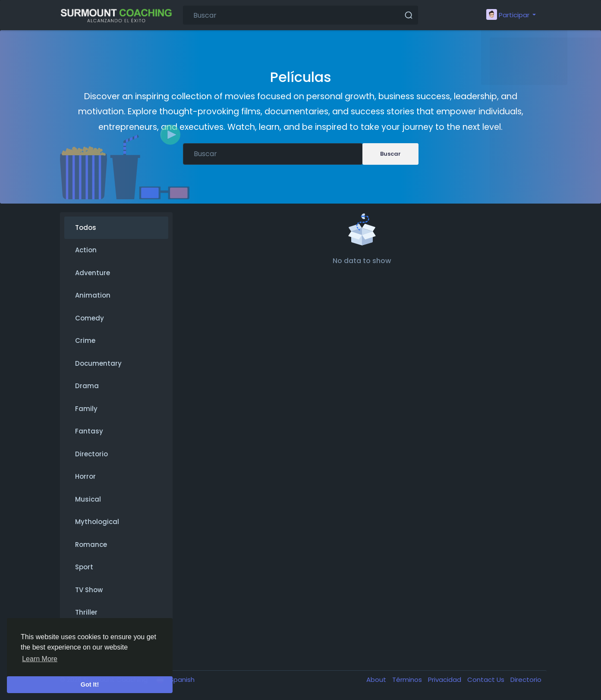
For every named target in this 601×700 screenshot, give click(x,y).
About (377, 680)
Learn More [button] (40, 659)
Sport (84, 567)
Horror (85, 476)
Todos (86, 228)
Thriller (86, 612)
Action (86, 250)
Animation (93, 295)
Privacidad (445, 680)
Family (86, 409)
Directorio (91, 454)
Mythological (97, 522)
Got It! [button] (90, 684)
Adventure (93, 273)
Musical (88, 499)
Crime (85, 341)
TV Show (89, 590)
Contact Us (487, 680)
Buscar (390, 154)
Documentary (98, 363)
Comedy (90, 318)
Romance (91, 545)
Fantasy (89, 431)
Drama (87, 386)
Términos (408, 680)
